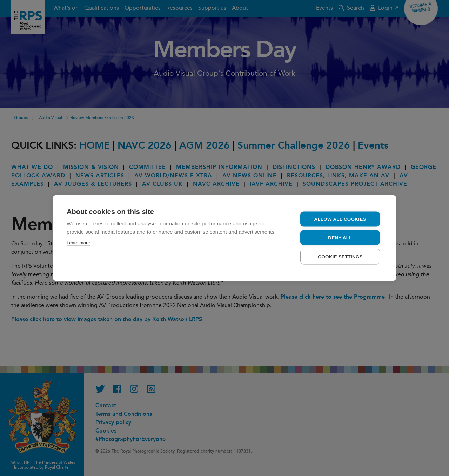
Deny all (340, 237)
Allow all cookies (340, 219)
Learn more (78, 242)
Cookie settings (340, 256)
